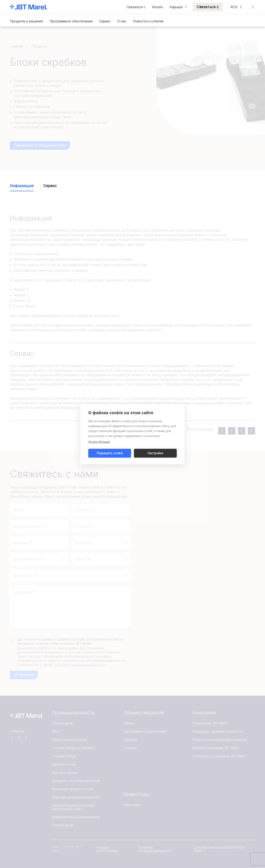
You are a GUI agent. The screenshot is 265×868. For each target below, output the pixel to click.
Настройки (155, 453)
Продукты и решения (26, 21)
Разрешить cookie (110, 453)
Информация (22, 186)
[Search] (253, 7)
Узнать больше (99, 441)
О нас (122, 21)
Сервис (105, 21)
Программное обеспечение (71, 21)
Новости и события (148, 21)
